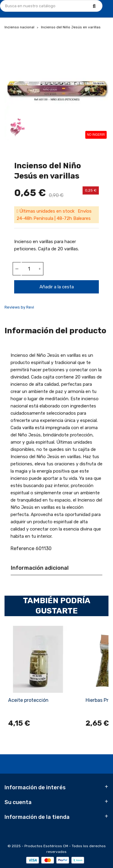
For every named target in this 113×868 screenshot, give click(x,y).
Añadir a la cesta (57, 287)
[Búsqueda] (51, 6)
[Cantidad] (29, 269)
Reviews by (19, 307)
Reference (22, 548)
